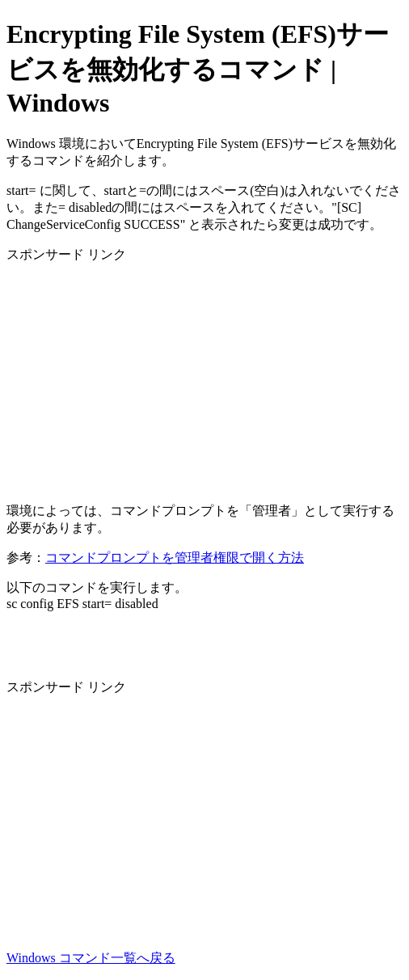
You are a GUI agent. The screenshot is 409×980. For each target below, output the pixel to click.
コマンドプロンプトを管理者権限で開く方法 (175, 558)
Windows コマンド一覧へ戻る (91, 958)
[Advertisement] (204, 377)
